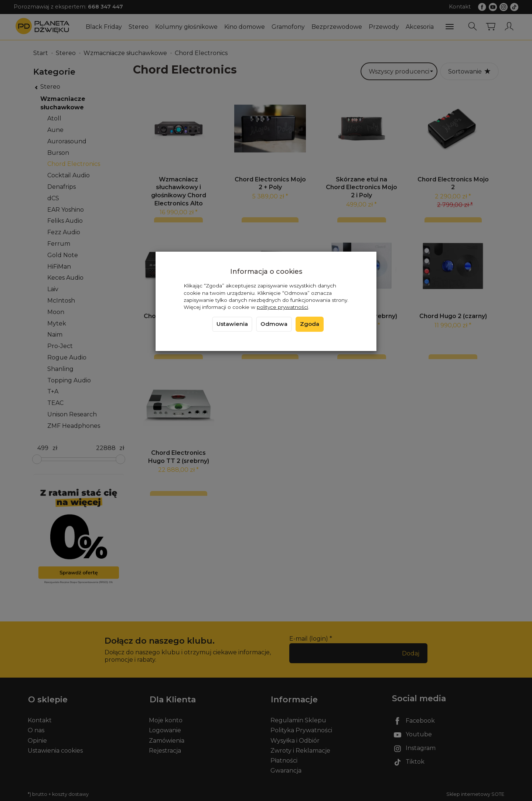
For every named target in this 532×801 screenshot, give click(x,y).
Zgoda (310, 324)
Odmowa (274, 324)
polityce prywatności (282, 307)
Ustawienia (232, 324)
